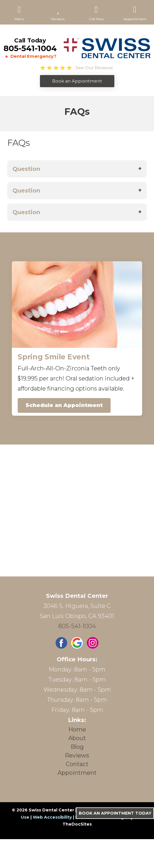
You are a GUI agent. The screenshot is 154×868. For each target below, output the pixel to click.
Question (26, 169)
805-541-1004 (30, 48)
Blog (77, 747)
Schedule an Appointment (64, 405)
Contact (77, 764)
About (77, 738)
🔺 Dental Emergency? (30, 56)
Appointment (77, 773)
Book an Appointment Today (115, 813)
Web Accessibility (52, 817)
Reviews (77, 755)
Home (77, 729)
